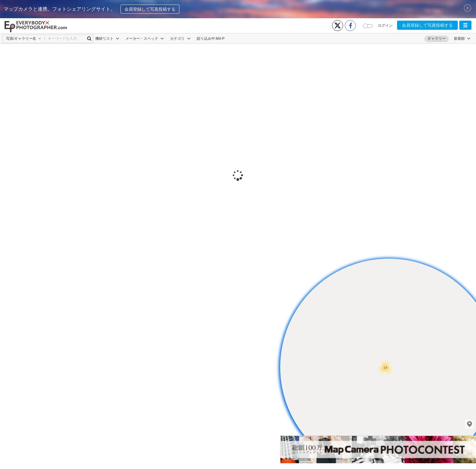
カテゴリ (180, 39)
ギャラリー (437, 39)
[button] (465, 25)
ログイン (385, 25)
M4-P (220, 39)
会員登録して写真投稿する (150, 9)
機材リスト (107, 39)
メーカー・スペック (145, 39)
